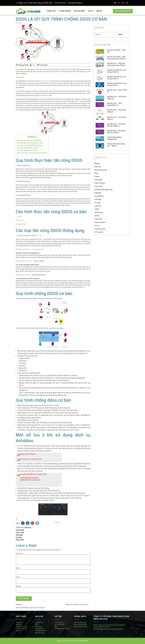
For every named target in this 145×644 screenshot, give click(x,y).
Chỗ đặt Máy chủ (41, 631)
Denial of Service (45, 81)
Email (18, 577)
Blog (96, 173)
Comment (19, 553)
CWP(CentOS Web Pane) (104, 190)
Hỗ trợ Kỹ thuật (59, 624)
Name (18, 568)
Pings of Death (22, 224)
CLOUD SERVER (65, 11)
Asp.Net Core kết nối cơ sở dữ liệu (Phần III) (117, 71)
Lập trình (98, 206)
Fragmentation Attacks (25, 261)
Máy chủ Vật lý (40, 633)
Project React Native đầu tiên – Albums (116, 145)
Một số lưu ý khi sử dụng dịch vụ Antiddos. (32, 153)
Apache (97, 163)
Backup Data (39, 629)
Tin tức (97, 226)
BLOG (90, 11)
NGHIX (97, 216)
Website (18, 586)
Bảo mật (28, 528)
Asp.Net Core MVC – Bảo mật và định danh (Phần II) (116, 58)
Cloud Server (39, 622)
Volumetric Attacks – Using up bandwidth (31, 249)
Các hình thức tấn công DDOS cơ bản (30, 143)
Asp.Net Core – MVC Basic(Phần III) (114, 104)
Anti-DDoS (39, 627)
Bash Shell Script (101, 170)
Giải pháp (19, 535)
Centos (97, 176)
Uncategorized (100, 229)
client (47, 95)
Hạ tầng (19, 537)
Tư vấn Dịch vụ (59, 622)
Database (98, 193)
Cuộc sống (20, 532)
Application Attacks (24, 275)
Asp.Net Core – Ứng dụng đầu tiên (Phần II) (116, 125)
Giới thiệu (19, 624)
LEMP (97, 209)
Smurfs (20, 217)
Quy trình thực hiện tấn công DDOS (29, 140)
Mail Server (99, 212)
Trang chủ (19, 622)
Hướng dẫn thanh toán (62, 629)
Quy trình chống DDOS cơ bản (27, 148)
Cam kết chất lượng (80, 622)
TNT (33, 65)
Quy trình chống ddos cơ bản (27, 150)
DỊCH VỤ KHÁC (79, 11)
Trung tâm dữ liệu (21, 627)
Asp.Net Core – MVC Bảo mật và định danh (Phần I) (116, 64)
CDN (37, 624)
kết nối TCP (38, 236)
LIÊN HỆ (99, 11)
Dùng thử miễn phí (123, 11)
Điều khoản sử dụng (80, 627)
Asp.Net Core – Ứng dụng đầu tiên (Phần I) (116, 132)
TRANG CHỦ (51, 11)
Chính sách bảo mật (80, 624)
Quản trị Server (100, 222)
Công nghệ (20, 530)
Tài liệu (18, 631)
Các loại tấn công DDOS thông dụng (30, 145)
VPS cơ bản (99, 232)
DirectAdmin (99, 196)
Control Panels (100, 183)
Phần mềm (20, 540)
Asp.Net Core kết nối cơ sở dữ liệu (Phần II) (117, 78)
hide (35, 137)
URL (78, 101)
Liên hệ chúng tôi (21, 629)
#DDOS (57, 522)
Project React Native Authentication (114, 138)
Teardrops (21, 220)
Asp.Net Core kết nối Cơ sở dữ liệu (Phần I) (117, 84)
